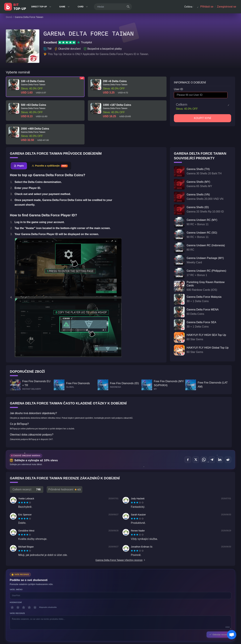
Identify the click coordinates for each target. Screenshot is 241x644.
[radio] (20, 503)
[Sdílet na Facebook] (188, 460)
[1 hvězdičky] (12, 607)
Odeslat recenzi (219, 635)
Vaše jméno (16, 589)
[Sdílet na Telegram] (212, 460)
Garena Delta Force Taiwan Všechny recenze (120, 560)
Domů (9, 17)
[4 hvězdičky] (29, 607)
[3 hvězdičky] (24, 607)
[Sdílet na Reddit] (228, 460)
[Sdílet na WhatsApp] (204, 460)
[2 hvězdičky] (18, 607)
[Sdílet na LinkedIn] (220, 460)
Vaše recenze (17, 613)
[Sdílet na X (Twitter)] (196, 460)
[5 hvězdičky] (35, 607)
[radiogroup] (25, 503)
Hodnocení (16, 602)
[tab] (19, 166)
